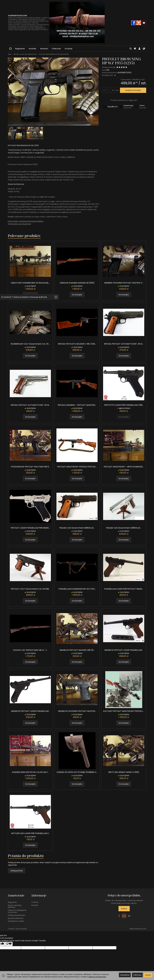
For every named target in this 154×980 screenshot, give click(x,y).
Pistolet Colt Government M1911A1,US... (77, 528)
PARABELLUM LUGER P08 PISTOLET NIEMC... (124, 589)
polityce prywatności (97, 977)
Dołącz (124, 909)
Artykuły (69, 49)
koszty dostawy (21, 929)
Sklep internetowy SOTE (138, 929)
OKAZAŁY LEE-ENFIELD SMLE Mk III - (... (30, 650)
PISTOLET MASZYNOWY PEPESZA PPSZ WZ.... (77, 467)
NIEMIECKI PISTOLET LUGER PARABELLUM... (124, 650)
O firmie (35, 902)
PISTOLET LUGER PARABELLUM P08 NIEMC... (30, 528)
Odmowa (137, 975)
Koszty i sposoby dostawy (15, 906)
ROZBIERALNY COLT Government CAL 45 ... (30, 344)
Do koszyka (77, 295)
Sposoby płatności (16, 918)
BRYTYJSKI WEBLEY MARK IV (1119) (124, 772)
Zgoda (148, 975)
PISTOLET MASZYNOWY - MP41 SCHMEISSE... (124, 467)
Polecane (56, 49)
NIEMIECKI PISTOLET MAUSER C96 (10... (77, 650)
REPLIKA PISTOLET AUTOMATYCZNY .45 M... (124, 344)
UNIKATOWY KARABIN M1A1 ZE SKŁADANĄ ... (30, 283)
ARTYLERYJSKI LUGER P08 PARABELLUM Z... (30, 833)
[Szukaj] (131, 49)
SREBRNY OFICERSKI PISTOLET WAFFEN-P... (124, 283)
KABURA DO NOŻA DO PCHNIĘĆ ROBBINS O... (77, 772)
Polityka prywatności (16, 915)
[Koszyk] (135, 49)
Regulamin (20, 49)
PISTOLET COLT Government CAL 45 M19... (30, 589)
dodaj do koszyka (133, 90)
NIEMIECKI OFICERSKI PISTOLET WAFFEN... (77, 711)
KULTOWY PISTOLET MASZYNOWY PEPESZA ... (124, 711)
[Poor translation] (9, 944)
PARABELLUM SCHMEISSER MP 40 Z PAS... (77, 589)
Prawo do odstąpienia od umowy (17, 911)
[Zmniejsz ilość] (113, 90)
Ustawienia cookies (16, 921)
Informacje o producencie (19, 224)
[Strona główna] (77, 22)
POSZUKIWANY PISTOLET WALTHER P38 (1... (30, 467)
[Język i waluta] (144, 49)
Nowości (44, 49)
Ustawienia (125, 975)
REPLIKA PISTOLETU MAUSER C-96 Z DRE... (77, 344)
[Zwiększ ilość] (104, 90)
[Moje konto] (139, 49)
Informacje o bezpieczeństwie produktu (26, 221)
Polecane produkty (24, 236)
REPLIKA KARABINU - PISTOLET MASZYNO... (77, 405)
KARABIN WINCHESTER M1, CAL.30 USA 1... (30, 772)
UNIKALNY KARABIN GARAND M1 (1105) (77, 283)
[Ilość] (108, 90)
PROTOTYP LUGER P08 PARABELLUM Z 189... (124, 405)
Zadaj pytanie (17, 871)
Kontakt (33, 49)
